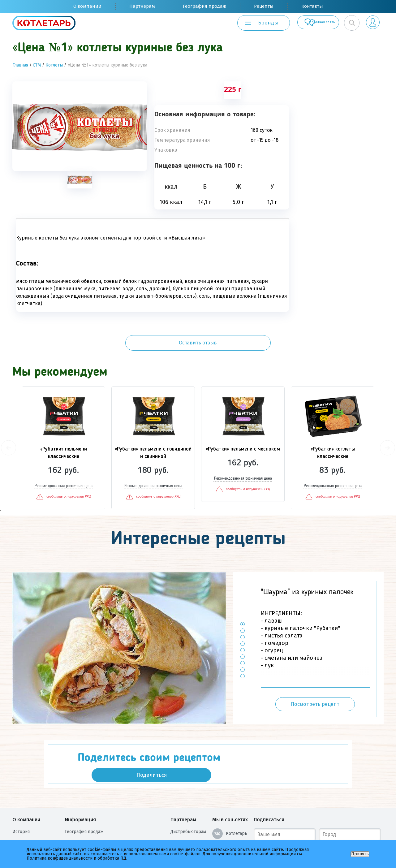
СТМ (37, 65)
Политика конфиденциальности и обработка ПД (115, 821)
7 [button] (243, 634)
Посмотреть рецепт (315, 675)
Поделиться (293, 727)
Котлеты (54, 65)
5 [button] (243, 621)
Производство (27, 801)
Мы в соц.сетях (230, 779)
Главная (20, 65)
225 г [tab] (233, 90)
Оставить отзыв (340, 96)
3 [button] (243, 608)
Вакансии (22, 811)
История (21, 791)
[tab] (80, 180)
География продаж (204, 6)
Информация (80, 779)
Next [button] (387, 419)
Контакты (312, 6)
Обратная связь (302, 23)
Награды (21, 821)
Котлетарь (230, 793)
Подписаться (269, 779)
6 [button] (243, 627)
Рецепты (264, 6)
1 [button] (243, 595)
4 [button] (243, 614)
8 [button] (243, 640)
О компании (87, 6)
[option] (80, 126)
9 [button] (243, 647)
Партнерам (142, 6)
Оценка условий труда (36, 831)
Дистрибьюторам (188, 791)
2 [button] (243, 601)
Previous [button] (9, 419)
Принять (360, 854)
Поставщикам (184, 801)
